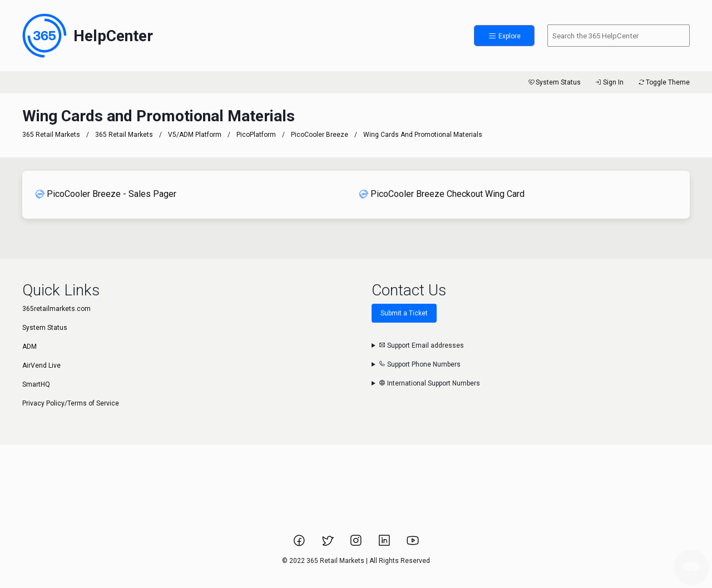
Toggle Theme (663, 82)
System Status (554, 82)
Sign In (609, 82)
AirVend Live (41, 365)
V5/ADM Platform (195, 135)
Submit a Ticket (404, 313)
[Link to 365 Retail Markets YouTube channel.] (413, 544)
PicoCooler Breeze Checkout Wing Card (442, 194)
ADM (29, 347)
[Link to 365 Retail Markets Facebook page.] (300, 544)
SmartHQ (36, 384)
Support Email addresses (421, 345)
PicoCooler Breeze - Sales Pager (106, 194)
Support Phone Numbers (420, 364)
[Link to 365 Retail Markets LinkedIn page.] (385, 544)
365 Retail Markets (51, 135)
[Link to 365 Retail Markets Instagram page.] (357, 544)
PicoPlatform (256, 135)
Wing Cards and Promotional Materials (423, 135)
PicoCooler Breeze (320, 135)
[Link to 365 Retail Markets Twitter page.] (328, 544)
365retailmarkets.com (56, 309)
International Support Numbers (429, 383)
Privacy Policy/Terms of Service (71, 403)
